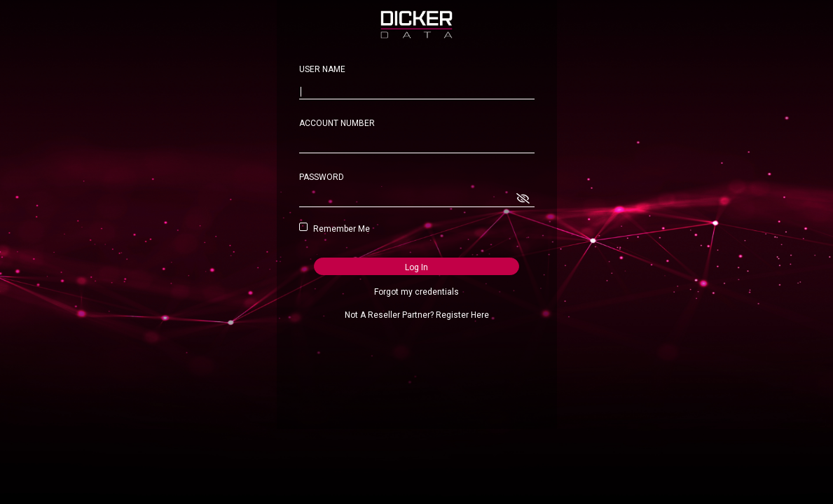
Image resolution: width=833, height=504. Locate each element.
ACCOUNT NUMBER (337, 123)
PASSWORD (322, 177)
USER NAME (322, 69)
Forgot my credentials (416, 292)
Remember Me (339, 229)
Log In (416, 267)
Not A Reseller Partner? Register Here (417, 315)
